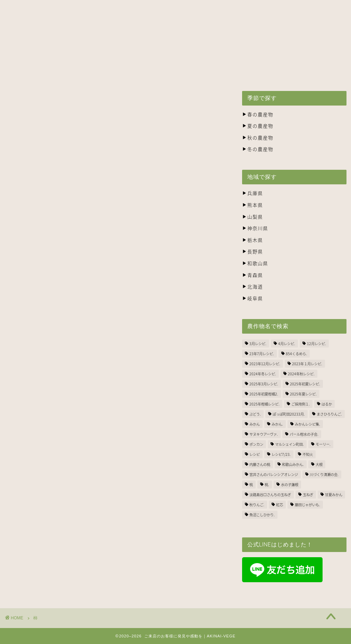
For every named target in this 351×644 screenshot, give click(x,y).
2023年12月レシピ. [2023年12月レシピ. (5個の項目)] (265, 364)
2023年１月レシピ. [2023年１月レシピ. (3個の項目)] (307, 364)
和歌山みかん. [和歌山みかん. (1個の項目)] (293, 464)
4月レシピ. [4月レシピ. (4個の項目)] (287, 344)
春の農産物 (258, 114)
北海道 (252, 286)
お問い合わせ (315, 57)
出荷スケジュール (128, 57)
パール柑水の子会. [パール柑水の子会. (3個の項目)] (304, 434)
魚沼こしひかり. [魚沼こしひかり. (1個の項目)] (262, 515)
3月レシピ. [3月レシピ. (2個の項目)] (258, 344)
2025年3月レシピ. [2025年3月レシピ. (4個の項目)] (264, 384)
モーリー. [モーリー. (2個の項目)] (323, 444)
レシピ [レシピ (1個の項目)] (255, 454)
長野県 (252, 251)
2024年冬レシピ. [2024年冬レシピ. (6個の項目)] (263, 374)
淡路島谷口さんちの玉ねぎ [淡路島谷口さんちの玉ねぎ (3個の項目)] (270, 495)
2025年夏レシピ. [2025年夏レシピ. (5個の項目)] (303, 394)
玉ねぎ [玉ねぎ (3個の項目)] (308, 495)
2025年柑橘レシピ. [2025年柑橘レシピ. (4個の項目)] (264, 404)
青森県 (252, 275)
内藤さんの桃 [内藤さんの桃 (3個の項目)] (260, 464)
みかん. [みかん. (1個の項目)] (277, 424)
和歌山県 (255, 263)
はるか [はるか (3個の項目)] (327, 404)
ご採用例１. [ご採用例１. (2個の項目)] (301, 404)
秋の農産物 (258, 137)
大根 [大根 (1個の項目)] (319, 464)
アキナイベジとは (69, 57)
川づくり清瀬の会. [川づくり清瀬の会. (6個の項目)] (324, 474)
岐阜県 (252, 298)
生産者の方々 (182, 57)
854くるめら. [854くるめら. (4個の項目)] (296, 354)
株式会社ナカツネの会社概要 (249, 57)
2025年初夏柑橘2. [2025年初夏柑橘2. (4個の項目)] (264, 394)
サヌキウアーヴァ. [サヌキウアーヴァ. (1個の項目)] (264, 434)
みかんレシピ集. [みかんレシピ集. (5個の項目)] (307, 424)
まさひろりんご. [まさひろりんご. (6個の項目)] (329, 414)
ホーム (23, 57)
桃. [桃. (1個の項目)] (267, 484)
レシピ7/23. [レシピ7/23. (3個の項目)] (281, 454)
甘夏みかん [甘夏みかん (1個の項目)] (334, 495)
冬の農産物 (258, 149)
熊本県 (252, 205)
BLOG (23, 73)
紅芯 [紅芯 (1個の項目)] (280, 505)
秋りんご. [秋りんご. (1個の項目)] (257, 505)
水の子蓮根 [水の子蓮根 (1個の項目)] (290, 484)
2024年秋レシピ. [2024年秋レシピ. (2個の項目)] (301, 374)
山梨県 (252, 217)
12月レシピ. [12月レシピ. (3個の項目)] (316, 344)
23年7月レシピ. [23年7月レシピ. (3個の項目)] (262, 354)
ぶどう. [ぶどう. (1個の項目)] (255, 414)
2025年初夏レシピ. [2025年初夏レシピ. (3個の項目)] (305, 384)
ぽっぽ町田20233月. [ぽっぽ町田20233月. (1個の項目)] (289, 414)
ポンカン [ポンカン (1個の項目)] (256, 444)
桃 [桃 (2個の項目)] (251, 484)
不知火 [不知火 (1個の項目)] (308, 454)
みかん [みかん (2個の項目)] (255, 424)
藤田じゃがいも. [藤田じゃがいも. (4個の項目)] (307, 505)
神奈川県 (255, 228)
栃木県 (252, 240)
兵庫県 (252, 193)
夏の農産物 (258, 126)
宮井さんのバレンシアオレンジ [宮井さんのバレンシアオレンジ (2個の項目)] (274, 474)
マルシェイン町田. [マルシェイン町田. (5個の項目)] (289, 444)
